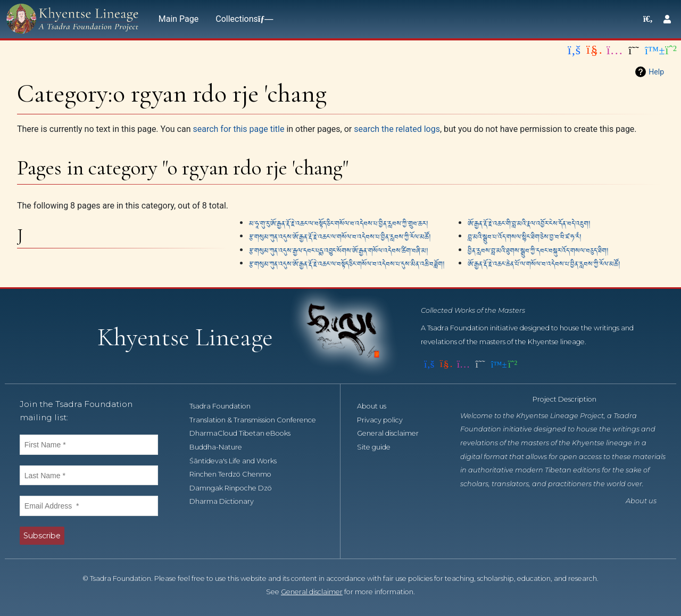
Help (656, 72)
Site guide (380, 447)
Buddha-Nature (222, 447)
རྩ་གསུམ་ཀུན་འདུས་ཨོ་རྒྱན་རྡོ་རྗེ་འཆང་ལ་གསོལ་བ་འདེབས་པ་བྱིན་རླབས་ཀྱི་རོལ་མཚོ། (340, 236)
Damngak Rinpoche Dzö (236, 488)
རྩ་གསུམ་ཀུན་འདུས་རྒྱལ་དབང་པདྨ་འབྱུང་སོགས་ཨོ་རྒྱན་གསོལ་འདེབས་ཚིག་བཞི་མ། (339, 250)
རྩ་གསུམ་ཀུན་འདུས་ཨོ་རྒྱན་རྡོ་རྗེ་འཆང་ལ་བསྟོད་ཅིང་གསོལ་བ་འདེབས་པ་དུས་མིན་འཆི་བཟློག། (347, 263)
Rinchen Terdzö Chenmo (236, 474)
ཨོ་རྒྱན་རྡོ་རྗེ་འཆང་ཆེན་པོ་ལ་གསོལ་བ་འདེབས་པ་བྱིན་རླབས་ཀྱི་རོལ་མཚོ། (544, 263)
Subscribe (42, 536)
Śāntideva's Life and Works (239, 461)
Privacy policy (386, 420)
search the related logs (397, 129)
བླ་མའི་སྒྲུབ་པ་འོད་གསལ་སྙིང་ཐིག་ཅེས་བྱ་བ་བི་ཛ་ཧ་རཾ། (525, 236)
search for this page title (238, 129)
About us (377, 406)
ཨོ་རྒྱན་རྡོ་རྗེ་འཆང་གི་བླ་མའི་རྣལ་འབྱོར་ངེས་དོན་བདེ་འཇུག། (529, 223)
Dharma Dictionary (227, 501)
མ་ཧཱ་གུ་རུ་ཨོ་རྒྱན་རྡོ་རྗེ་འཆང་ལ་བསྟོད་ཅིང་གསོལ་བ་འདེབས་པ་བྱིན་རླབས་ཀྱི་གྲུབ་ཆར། (339, 223)
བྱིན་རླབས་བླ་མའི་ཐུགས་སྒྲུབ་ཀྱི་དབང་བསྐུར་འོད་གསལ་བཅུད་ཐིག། (538, 250)
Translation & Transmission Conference (259, 420)
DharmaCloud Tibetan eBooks (246, 433)
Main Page (179, 19)
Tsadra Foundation (226, 406)
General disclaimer (394, 433)
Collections (242, 19)
